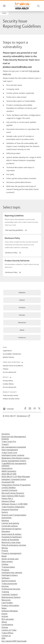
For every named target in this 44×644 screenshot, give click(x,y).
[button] (4, 13)
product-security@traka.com (17, 67)
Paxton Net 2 (7, 498)
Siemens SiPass (8, 501)
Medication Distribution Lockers (15, 458)
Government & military (11, 534)
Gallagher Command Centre (14, 479)
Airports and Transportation (14, 515)
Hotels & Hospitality (10, 540)
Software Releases (10, 611)
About (4, 622)
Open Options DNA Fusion (13, 496)
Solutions (6, 434)
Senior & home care (10, 559)
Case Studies (7, 603)
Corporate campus (10, 526)
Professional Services (11, 589)
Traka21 (5, 444)
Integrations (7, 468)
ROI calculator (8, 619)
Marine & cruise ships (11, 542)
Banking (5, 520)
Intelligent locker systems (13, 455)
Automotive (7, 518)
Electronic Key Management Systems (14, 438)
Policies (5, 627)
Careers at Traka (9, 630)
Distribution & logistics (11, 529)
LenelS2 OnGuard (9, 490)
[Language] (8, 408)
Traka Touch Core (9, 453)
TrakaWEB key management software (14, 464)
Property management (11, 553)
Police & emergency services (14, 545)
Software (6, 578)
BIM (3, 638)
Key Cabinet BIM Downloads (14, 641)
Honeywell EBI (8, 482)
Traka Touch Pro (9, 442)
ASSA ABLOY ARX (9, 474)
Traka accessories (9, 584)
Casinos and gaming (10, 523)
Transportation (8, 567)
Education (6, 531)
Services (5, 586)
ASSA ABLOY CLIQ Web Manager (16, 477)
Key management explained (14, 447)
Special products (9, 581)
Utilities (5, 564)
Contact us (6, 636)
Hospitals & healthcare (12, 537)
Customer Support (10, 594)
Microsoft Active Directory (13, 493)
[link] (16, 230)
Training (5, 592)
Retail (4, 556)
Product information (10, 605)
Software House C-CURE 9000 (14, 504)
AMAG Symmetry (9, 471)
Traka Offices (7, 633)
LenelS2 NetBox (9, 488)
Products (5, 570)
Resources (6, 600)
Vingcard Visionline (10, 509)
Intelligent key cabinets (12, 573)
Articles (5, 616)
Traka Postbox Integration (13, 507)
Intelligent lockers (10, 575)
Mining (5, 548)
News (4, 608)
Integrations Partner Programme (16, 485)
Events (4, 614)
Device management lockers (14, 461)
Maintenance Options (11, 597)
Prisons (5, 551)
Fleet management (10, 450)
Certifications (7, 625)
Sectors (5, 512)
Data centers (7, 562)
